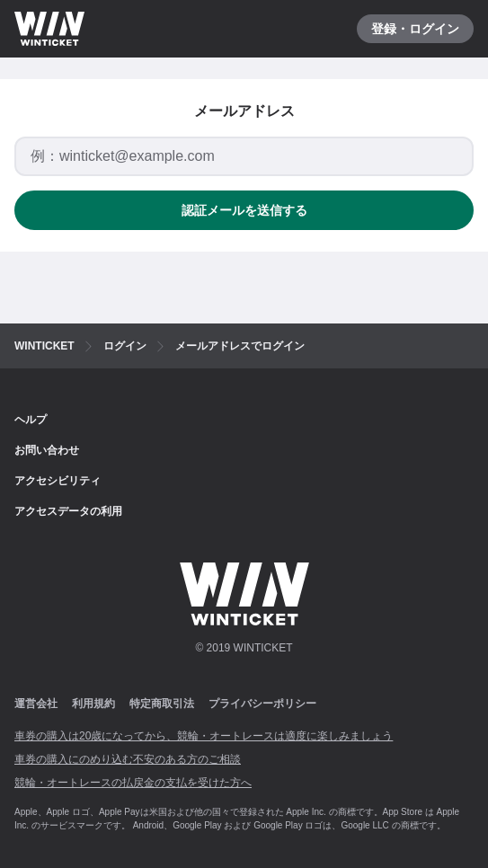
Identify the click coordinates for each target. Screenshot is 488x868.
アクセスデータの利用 (68, 511)
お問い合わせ (47, 450)
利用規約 (93, 704)
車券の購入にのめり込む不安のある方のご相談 (128, 759)
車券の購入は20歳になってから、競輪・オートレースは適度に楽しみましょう (204, 736)
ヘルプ (31, 420)
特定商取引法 (162, 704)
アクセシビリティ (58, 481)
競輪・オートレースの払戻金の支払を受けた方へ (133, 783)
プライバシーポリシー (262, 704)
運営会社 (36, 704)
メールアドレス (244, 111)
